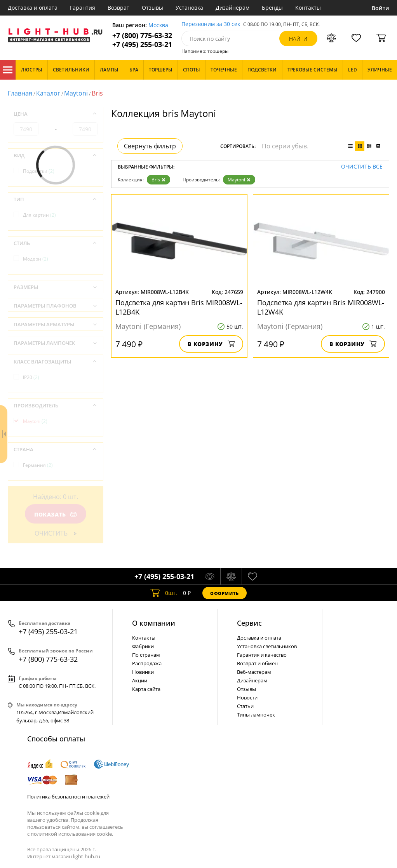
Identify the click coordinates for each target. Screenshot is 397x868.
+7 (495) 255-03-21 (142, 44)
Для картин (39, 215)
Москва (158, 25)
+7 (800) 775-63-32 (142, 36)
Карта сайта (146, 689)
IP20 (31, 377)
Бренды (272, 8)
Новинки (143, 672)
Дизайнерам (232, 8)
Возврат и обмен (257, 663)
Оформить (225, 593)
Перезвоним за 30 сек (211, 24)
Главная (20, 93)
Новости (247, 698)
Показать (56, 514)
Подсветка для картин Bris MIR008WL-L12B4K (179, 307)
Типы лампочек (256, 715)
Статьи (245, 706)
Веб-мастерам (254, 672)
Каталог (8, 70)
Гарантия (83, 8)
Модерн (36, 259)
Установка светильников (267, 646)
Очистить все (362, 167)
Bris (158, 180)
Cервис (249, 623)
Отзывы (152, 8)
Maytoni (76, 93)
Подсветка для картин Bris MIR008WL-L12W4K (321, 307)
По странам (146, 655)
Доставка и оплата (33, 8)
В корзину (211, 344)
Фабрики (143, 646)
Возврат (118, 8)
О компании (154, 623)
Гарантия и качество (262, 655)
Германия (38, 465)
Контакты (308, 8)
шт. (164, 593)
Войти (380, 8)
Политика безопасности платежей (68, 797)
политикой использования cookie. (72, 834)
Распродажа (147, 663)
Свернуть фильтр (150, 146)
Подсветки (39, 171)
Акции (140, 680)
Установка (189, 8)
